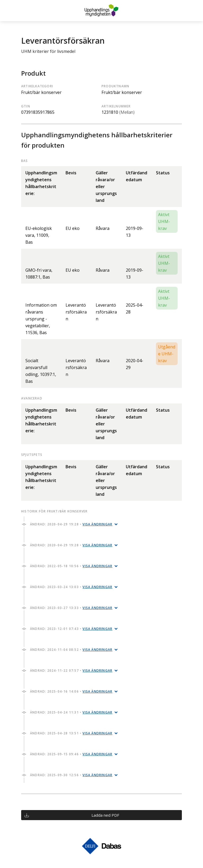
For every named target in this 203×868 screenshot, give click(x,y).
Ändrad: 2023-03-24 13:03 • (71, 587)
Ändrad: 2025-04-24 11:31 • (71, 712)
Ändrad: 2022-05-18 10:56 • (71, 566)
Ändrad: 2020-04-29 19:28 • (71, 524)
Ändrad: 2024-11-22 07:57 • (71, 671)
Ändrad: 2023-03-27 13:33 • (71, 608)
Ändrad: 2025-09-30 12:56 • (71, 775)
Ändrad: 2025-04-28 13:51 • (71, 733)
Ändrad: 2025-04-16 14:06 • (71, 691)
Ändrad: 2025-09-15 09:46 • (71, 754)
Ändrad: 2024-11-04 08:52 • (71, 650)
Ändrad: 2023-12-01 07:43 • (71, 629)
